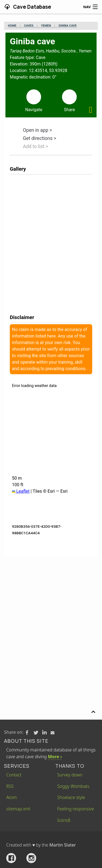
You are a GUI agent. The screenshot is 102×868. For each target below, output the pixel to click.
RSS (10, 786)
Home (12, 26)
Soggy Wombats (73, 786)
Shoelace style (71, 797)
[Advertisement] (51, 610)
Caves (29, 26)
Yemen (46, 26)
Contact (14, 775)
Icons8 (64, 820)
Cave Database (32, 7)
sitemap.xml (18, 809)
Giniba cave (67, 26)
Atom (12, 797)
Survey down (70, 775)
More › (55, 757)
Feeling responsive (76, 809)
